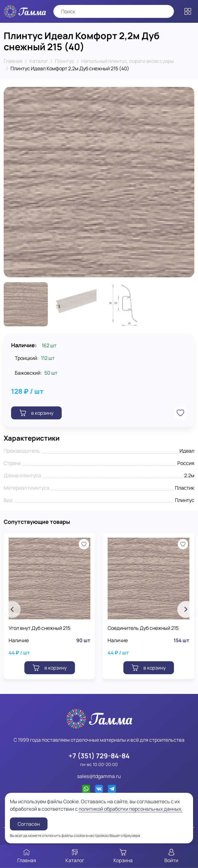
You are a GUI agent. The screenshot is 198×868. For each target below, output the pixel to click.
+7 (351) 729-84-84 (99, 756)
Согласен (29, 824)
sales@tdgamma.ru (99, 776)
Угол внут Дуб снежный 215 (39, 628)
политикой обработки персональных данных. (130, 809)
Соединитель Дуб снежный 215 (143, 628)
